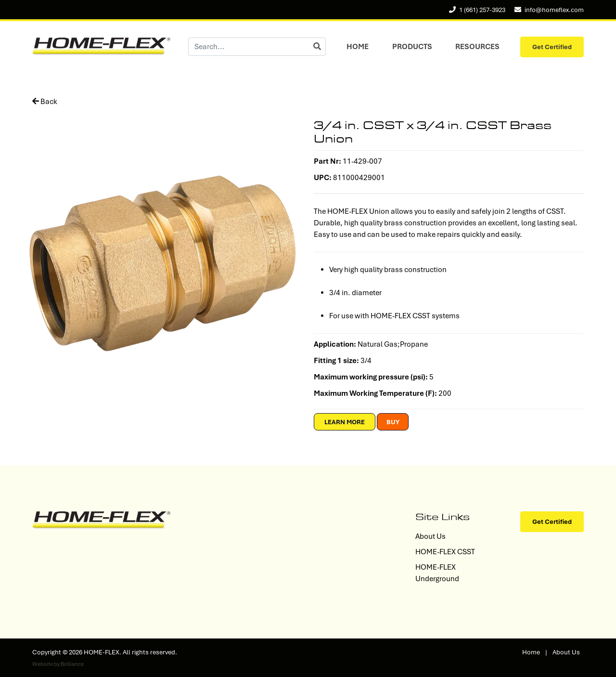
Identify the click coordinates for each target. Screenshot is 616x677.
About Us (430, 536)
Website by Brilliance (58, 664)
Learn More (345, 422)
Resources (477, 47)
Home (358, 47)
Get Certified (552, 47)
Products (412, 47)
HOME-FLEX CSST (445, 552)
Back (45, 102)
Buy (393, 422)
